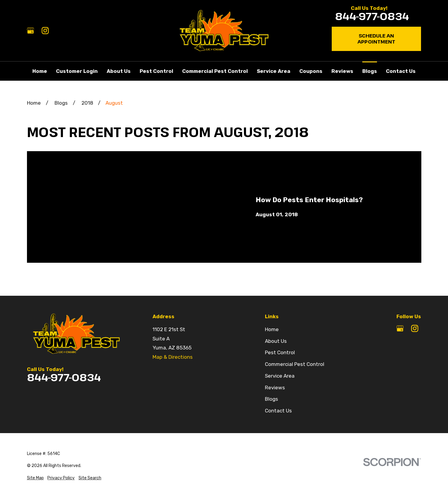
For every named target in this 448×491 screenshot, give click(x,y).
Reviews (275, 388)
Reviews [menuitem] (342, 71)
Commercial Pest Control (295, 364)
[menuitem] (35, 478)
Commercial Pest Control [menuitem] (215, 71)
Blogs (271, 399)
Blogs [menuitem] (370, 71)
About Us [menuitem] (119, 71)
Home (272, 329)
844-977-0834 (372, 16)
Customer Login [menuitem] (77, 71)
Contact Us (278, 411)
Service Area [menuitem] (274, 71)
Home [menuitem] (40, 71)
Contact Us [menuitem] (401, 71)
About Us (276, 341)
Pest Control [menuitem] (156, 71)
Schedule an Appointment (376, 39)
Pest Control (280, 352)
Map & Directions (173, 357)
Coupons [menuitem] (311, 71)
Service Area (280, 376)
